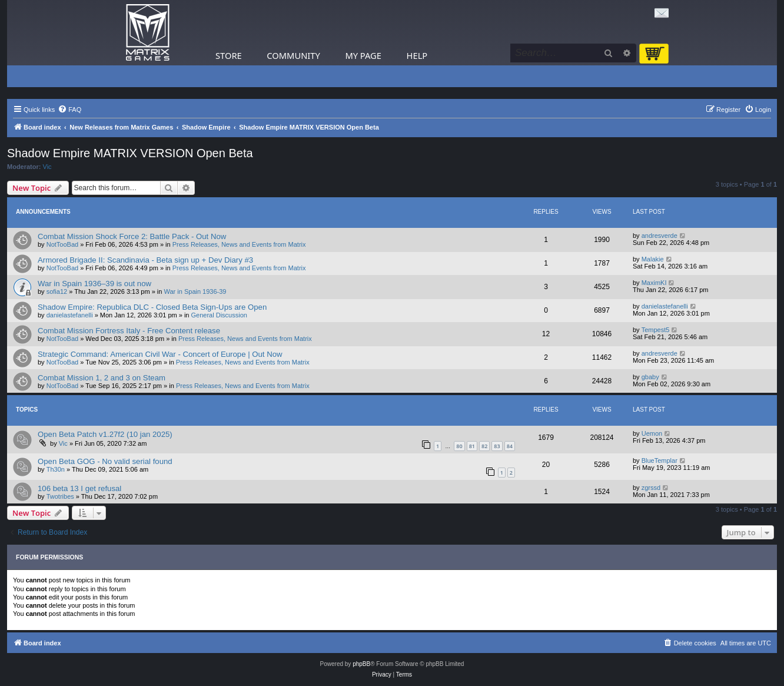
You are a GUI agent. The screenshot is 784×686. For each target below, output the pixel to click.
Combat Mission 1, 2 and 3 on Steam (102, 378)
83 (497, 446)
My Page (363, 55)
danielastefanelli (70, 315)
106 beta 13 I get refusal (79, 488)
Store (229, 55)
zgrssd (651, 488)
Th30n (56, 469)
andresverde (660, 236)
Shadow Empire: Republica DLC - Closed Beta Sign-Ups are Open (152, 307)
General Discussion (219, 315)
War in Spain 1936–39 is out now (94, 284)
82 (484, 446)
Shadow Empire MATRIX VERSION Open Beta (130, 153)
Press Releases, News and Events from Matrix (239, 244)
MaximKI (654, 283)
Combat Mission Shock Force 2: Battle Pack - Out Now (132, 236)
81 (472, 446)
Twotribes (60, 496)
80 (459, 446)
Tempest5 (656, 330)
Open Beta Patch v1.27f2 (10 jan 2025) (105, 434)
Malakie (653, 259)
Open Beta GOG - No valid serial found (105, 461)
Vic (47, 167)
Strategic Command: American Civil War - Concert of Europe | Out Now (160, 354)
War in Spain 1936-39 (195, 291)
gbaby (650, 377)
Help (417, 55)
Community (293, 55)
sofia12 (57, 291)
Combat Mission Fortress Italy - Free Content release (129, 331)
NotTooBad (62, 244)
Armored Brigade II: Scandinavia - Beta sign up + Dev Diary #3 (145, 260)
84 (510, 446)
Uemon (652, 433)
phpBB (361, 664)
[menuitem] (69, 110)
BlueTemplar (660, 460)
